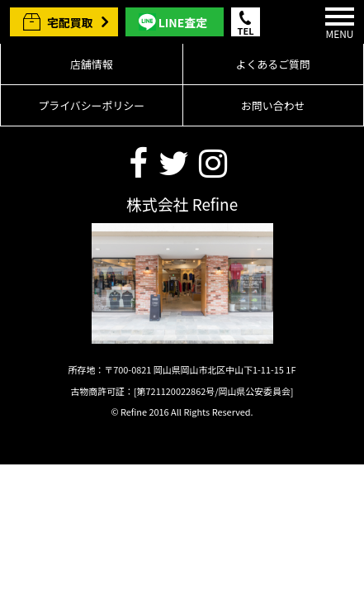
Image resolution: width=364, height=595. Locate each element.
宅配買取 (70, 22)
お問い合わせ (273, 105)
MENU (340, 24)
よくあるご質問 (273, 64)
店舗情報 (92, 64)
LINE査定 (183, 22)
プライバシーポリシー (91, 105)
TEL (246, 30)
